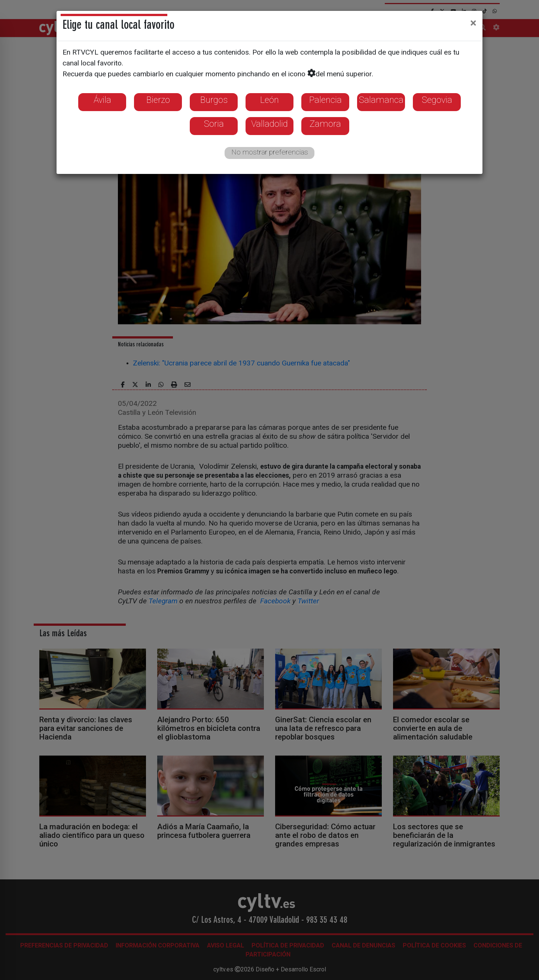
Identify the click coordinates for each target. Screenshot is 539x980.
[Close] (473, 23)
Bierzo (158, 100)
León (269, 100)
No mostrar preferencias (270, 152)
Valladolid (269, 124)
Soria (214, 124)
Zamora (325, 124)
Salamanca (381, 100)
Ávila (102, 100)
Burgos (214, 100)
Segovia (437, 100)
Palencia (325, 100)
